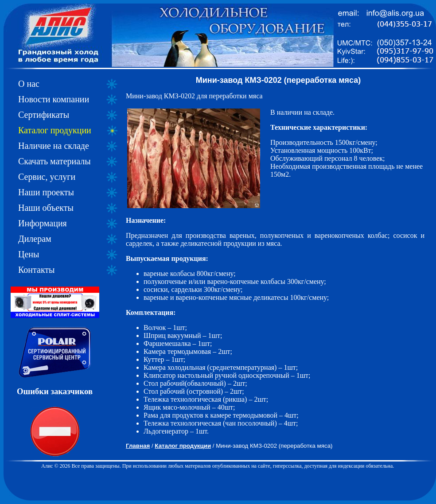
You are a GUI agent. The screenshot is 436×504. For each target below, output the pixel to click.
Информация (43, 223)
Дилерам (35, 239)
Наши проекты (46, 192)
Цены (29, 254)
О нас (29, 84)
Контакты (37, 270)
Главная (138, 446)
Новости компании (54, 99)
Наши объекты (46, 208)
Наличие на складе (54, 146)
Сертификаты (44, 115)
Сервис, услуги (47, 177)
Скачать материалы (54, 161)
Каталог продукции (55, 130)
